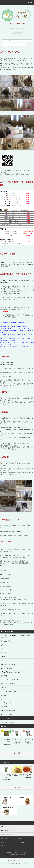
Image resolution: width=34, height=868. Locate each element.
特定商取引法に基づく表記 (12, 853)
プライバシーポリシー (23, 853)
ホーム (4, 851)
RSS (20, 855)
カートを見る (21, 842)
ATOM (23, 855)
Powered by (17, 864)
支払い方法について (11, 851)
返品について (28, 851)
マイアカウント (4, 838)
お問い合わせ (4, 846)
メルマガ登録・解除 (14, 855)
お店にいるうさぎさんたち (9, 722)
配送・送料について (20, 851)
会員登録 (20, 838)
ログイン (3, 842)
